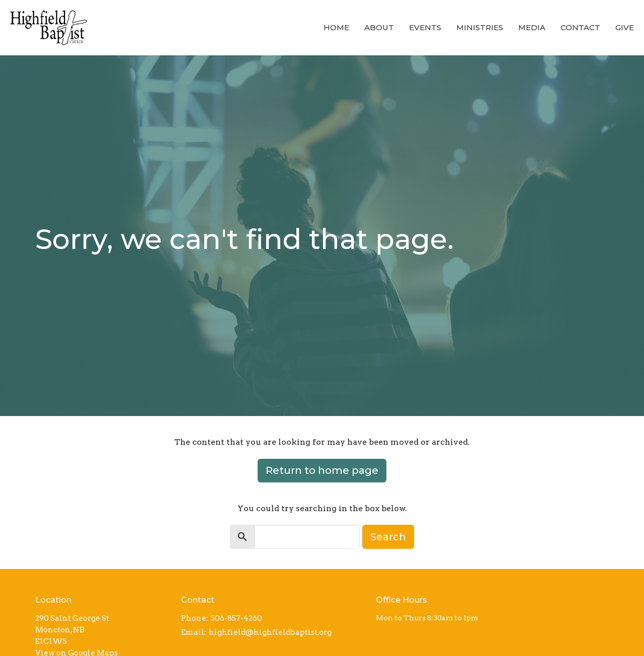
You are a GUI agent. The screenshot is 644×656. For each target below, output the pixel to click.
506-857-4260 (236, 618)
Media (532, 27)
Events (425, 27)
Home (336, 27)
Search (388, 537)
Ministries (480, 27)
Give (625, 27)
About (379, 27)
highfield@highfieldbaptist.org (270, 632)
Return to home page (322, 470)
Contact (580, 27)
